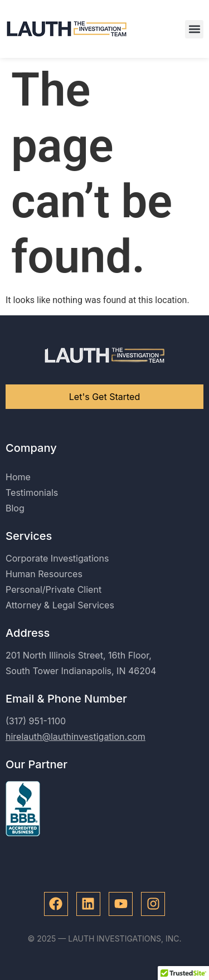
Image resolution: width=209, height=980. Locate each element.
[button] (194, 29)
